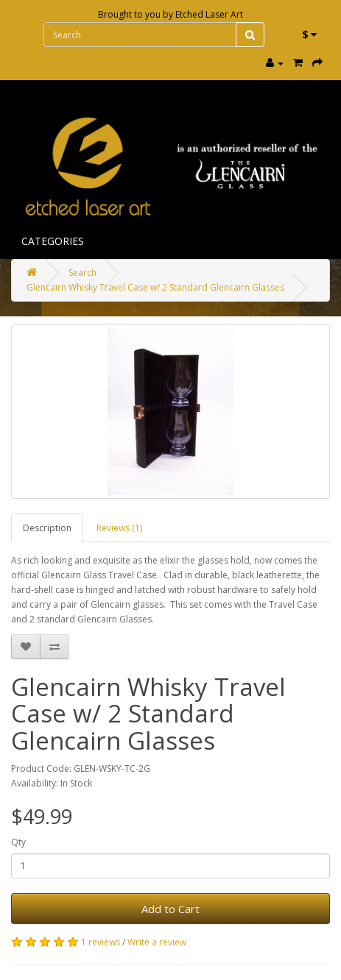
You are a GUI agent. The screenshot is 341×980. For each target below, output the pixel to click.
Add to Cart (170, 909)
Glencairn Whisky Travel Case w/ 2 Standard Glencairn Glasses (155, 287)
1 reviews (101, 942)
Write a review (157, 942)
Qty (18, 842)
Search (82, 273)
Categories (53, 241)
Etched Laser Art (209, 14)
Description (47, 528)
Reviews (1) (119, 528)
